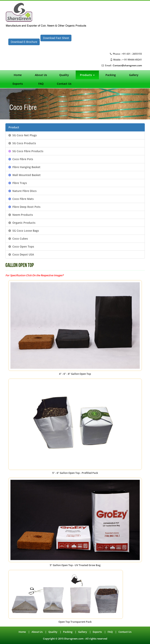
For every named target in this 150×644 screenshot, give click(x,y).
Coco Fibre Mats (21, 199)
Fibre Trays (18, 183)
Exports (18, 84)
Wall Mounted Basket (25, 175)
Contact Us (64, 84)
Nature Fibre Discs (23, 191)
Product (14, 127)
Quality (64, 75)
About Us (41, 75)
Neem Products (21, 215)
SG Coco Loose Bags (24, 231)
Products (87, 75)
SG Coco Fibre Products (26, 151)
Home (18, 75)
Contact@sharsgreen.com (127, 65)
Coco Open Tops (21, 246)
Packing (111, 75)
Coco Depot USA (21, 254)
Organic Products (22, 223)
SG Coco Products (22, 143)
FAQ (41, 84)
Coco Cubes (18, 239)
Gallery (134, 75)
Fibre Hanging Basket (24, 167)
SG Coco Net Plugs (23, 135)
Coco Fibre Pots (21, 159)
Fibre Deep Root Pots (24, 207)
